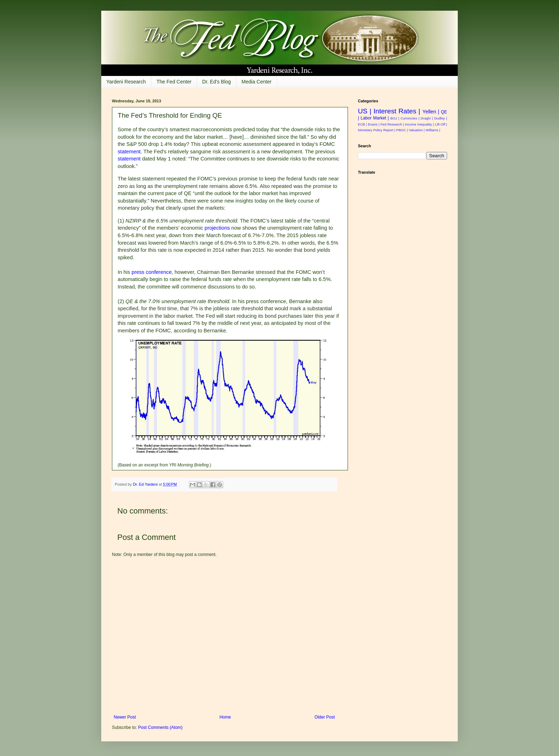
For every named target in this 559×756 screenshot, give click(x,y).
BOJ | (395, 118)
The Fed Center (174, 82)
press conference (152, 272)
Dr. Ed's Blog (217, 82)
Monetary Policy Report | (377, 130)
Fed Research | (392, 124)
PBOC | (402, 130)
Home (225, 717)
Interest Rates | (397, 111)
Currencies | (410, 118)
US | (365, 111)
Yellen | (431, 112)
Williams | (433, 130)
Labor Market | (375, 118)
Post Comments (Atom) (160, 727)
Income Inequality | (419, 124)
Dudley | (441, 118)
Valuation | (417, 130)
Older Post (325, 717)
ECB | (362, 124)
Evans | (374, 124)
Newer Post (125, 717)
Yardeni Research (126, 82)
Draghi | (427, 118)
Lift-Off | (441, 124)
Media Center (257, 82)
